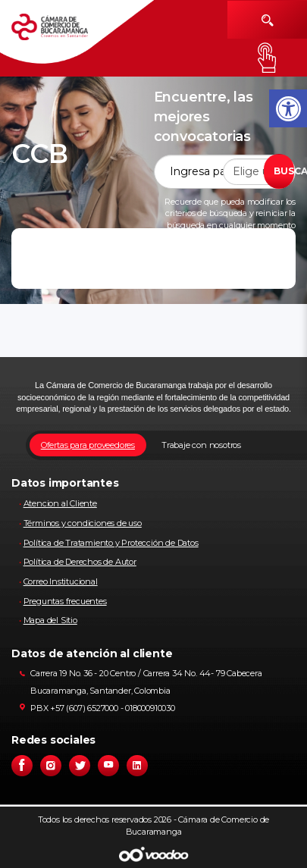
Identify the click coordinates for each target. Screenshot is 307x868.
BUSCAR (284, 171)
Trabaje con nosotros (201, 445)
